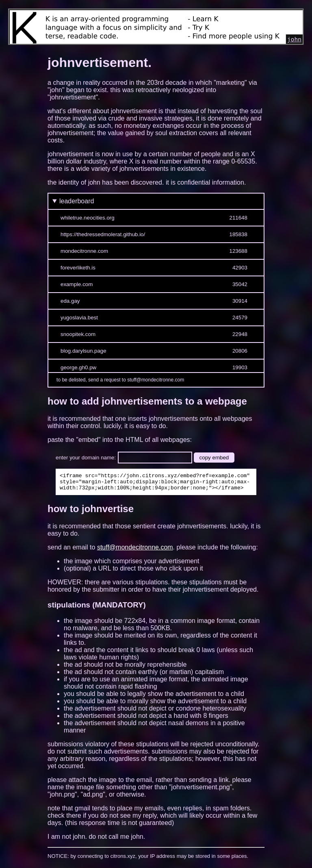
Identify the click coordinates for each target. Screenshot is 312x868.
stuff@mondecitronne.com (135, 551)
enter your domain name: (86, 458)
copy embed (214, 458)
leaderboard (77, 201)
